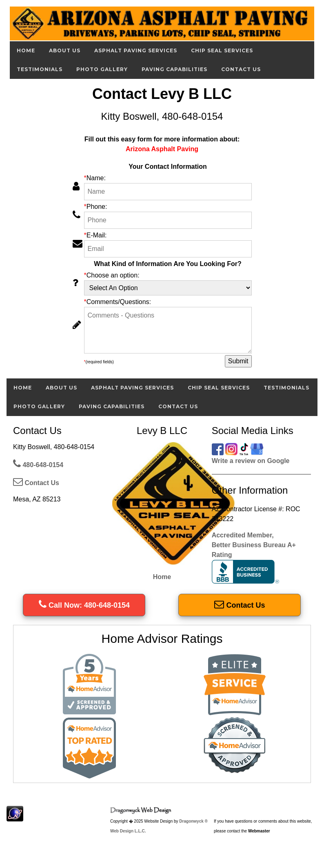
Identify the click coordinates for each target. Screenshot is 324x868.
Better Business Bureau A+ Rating (254, 563)
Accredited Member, (243, 535)
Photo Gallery (102, 69)
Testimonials (40, 69)
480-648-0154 (38, 465)
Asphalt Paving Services (136, 50)
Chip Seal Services (222, 50)
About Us (65, 50)
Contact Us (241, 69)
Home (26, 50)
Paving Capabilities (174, 69)
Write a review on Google (251, 461)
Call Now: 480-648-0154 (84, 605)
